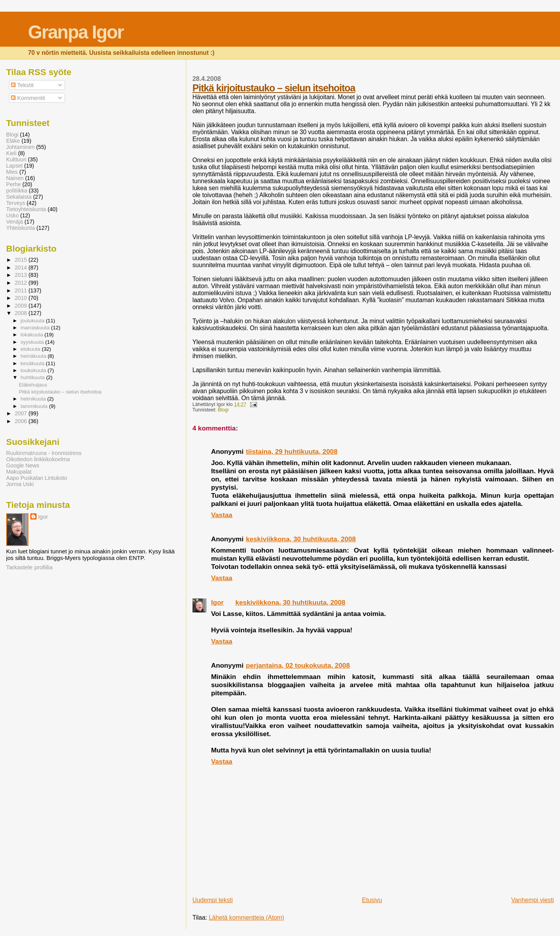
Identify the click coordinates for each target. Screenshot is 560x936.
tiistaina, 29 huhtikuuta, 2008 (292, 451)
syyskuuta (33, 342)
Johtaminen (20, 147)
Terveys (16, 203)
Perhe (14, 184)
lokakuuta (32, 335)
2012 (22, 283)
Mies (12, 172)
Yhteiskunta (21, 228)
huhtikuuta (33, 377)
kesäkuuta (33, 363)
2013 (22, 275)
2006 (22, 421)
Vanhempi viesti (532, 900)
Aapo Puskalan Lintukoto (37, 478)
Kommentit (28, 98)
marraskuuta (36, 328)
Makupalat (19, 472)
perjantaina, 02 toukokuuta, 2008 (298, 665)
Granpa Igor (76, 32)
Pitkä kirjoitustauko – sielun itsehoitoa (274, 88)
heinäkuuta (34, 356)
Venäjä (15, 222)
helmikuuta (34, 399)
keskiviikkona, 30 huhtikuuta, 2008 (301, 539)
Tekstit (22, 85)
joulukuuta (33, 321)
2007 (22, 413)
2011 (22, 290)
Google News (23, 465)
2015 (22, 260)
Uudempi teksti (213, 900)
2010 (22, 298)
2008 (22, 313)
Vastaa (222, 515)
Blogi (223, 410)
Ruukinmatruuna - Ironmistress (44, 453)
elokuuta (31, 349)
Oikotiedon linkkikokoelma (38, 459)
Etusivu (372, 900)
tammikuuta (35, 406)
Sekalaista (19, 197)
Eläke (13, 141)
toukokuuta (34, 370)
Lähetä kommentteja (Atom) (247, 918)
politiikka (17, 191)
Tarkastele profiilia (30, 567)
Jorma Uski (20, 484)
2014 (22, 268)
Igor (218, 602)
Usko (12, 215)
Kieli (11, 153)
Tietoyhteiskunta (26, 209)
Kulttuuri (16, 159)
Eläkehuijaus (33, 385)
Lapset (15, 166)
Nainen (15, 178)
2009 (22, 306)
